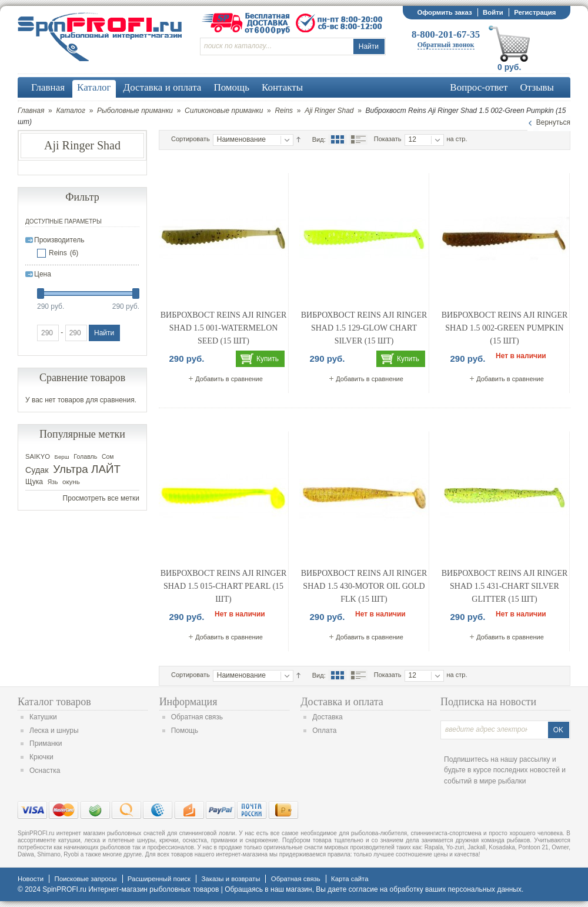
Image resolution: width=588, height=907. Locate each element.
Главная (31, 111)
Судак (37, 470)
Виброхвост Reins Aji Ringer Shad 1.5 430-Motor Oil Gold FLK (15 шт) (364, 586)
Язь (53, 482)
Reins (284, 111)
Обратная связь (197, 717)
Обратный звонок (446, 45)
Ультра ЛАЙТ (87, 469)
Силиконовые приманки (224, 111)
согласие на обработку (386, 889)
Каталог (71, 111)
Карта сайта (350, 879)
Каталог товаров (54, 702)
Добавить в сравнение (229, 379)
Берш (62, 457)
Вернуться (553, 122)
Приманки (46, 743)
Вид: (319, 139)
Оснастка (45, 771)
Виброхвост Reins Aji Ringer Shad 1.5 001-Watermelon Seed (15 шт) (224, 328)
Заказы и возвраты (230, 879)
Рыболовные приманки (135, 111)
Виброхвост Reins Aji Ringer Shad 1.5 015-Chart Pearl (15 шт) (224, 586)
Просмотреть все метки (101, 498)
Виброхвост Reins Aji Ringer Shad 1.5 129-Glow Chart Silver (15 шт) (364, 328)
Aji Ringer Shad (329, 111)
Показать (388, 139)
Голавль (85, 456)
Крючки (41, 757)
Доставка (328, 717)
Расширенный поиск (159, 879)
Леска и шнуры (54, 731)
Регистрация (535, 12)
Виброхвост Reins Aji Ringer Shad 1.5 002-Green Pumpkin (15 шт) (505, 328)
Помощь (185, 731)
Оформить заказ (444, 12)
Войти (493, 12)
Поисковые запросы (85, 879)
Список (358, 139)
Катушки (43, 717)
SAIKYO (38, 456)
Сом (108, 457)
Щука (34, 482)
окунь (71, 482)
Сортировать (191, 139)
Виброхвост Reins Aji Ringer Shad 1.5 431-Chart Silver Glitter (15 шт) (505, 586)
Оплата (324, 731)
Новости (31, 879)
